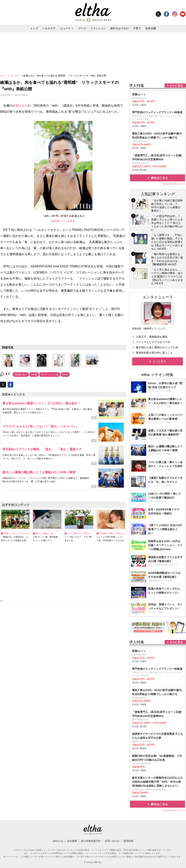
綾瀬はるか (20, 106)
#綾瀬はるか (21, 375)
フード (82, 28)
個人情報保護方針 (91, 841)
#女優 (34, 375)
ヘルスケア (49, 28)
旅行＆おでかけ (120, 28)
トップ (34, 28)
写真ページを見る (64, 221)
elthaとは (58, 841)
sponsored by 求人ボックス (174, 184)
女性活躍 (151, 28)
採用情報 (128, 841)
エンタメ (15, 76)
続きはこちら (159, 178)
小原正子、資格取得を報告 (152, 337)
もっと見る (159, 361)
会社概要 (72, 841)
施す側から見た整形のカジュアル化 (157, 347)
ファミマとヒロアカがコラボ (153, 342)
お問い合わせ (112, 841)
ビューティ (67, 28)
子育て (137, 28)
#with (65, 375)
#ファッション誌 (50, 375)
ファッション (98, 28)
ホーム (4, 76)
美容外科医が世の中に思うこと (154, 353)
